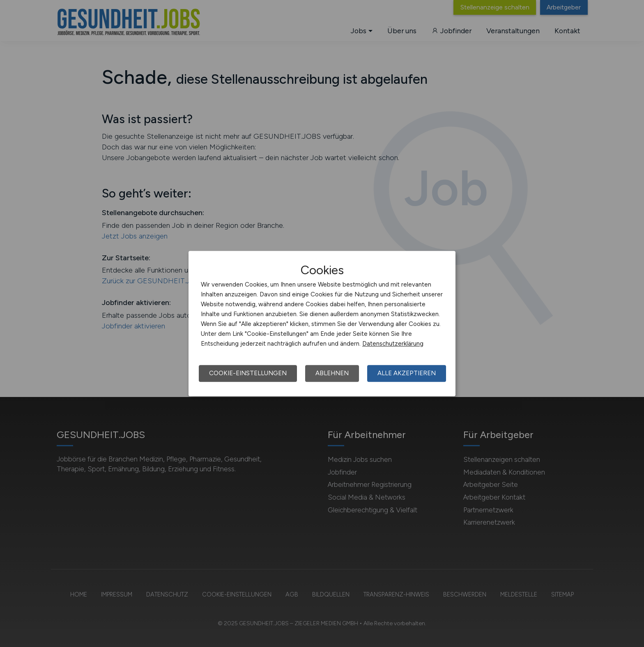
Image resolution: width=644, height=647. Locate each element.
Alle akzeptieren (407, 373)
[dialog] (322, 323)
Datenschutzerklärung (393, 344)
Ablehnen (332, 373)
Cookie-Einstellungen (248, 373)
